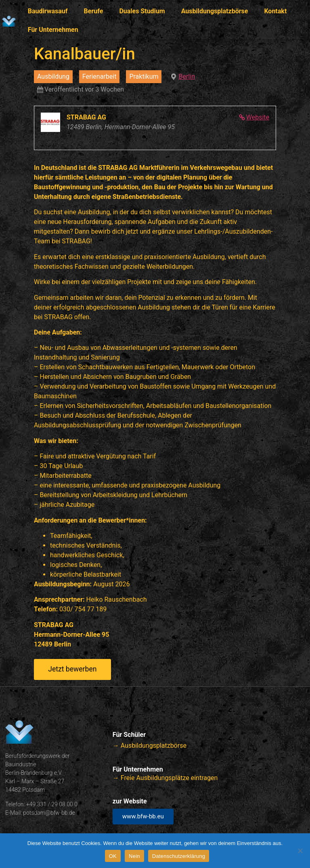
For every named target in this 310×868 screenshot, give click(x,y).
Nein (134, 856)
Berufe (94, 11)
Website (258, 117)
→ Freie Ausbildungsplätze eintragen (165, 778)
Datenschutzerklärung (179, 856)
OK (113, 856)
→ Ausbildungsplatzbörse (150, 746)
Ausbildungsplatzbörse (215, 11)
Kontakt (275, 11)
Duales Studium (142, 11)
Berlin (187, 76)
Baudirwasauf (48, 11)
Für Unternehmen (53, 30)
